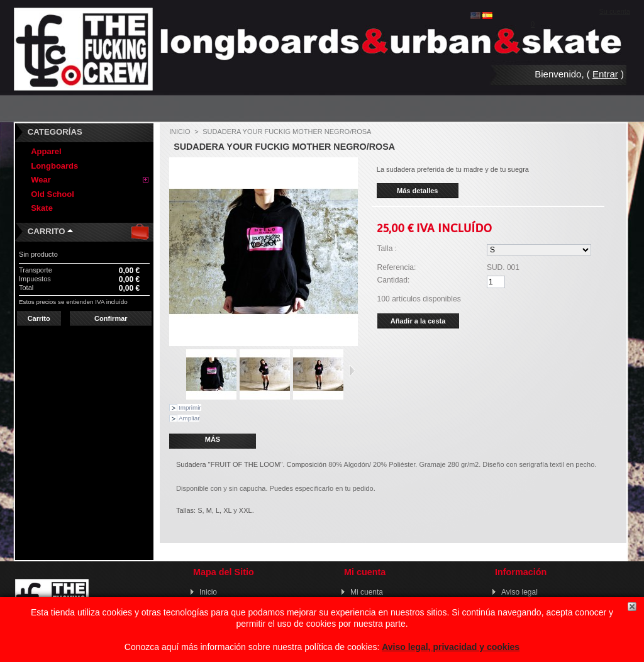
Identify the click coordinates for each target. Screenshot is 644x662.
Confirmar (111, 318)
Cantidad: (394, 280)
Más (213, 439)
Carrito (47, 231)
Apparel (46, 151)
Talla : (387, 249)
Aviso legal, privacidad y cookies (451, 647)
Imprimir (190, 407)
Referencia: (397, 267)
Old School (53, 194)
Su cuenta (614, 11)
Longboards (54, 166)
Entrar (605, 74)
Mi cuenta (367, 592)
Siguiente (352, 371)
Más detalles (417, 191)
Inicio (180, 132)
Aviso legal (519, 592)
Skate (42, 208)
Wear (41, 180)
